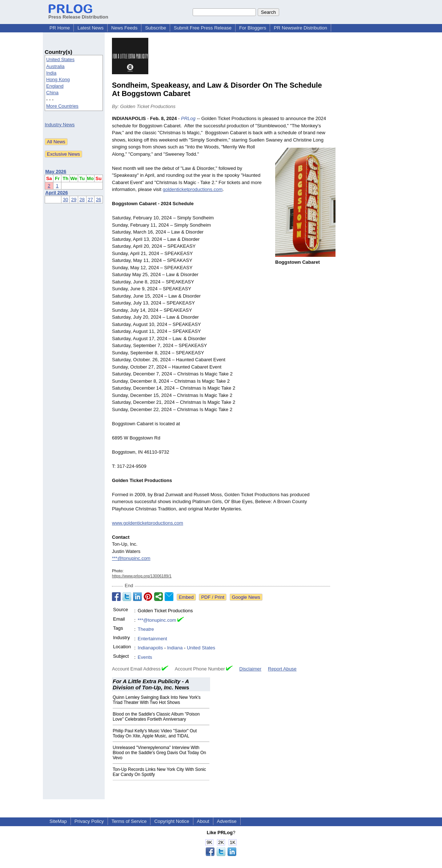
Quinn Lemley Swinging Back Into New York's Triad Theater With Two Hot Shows (157, 700)
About (203, 821)
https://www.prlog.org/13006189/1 (142, 576)
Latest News (91, 28)
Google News (246, 597)
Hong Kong (58, 79)
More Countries (62, 106)
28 (82, 200)
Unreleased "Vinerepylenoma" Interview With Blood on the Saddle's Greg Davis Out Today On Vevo (159, 753)
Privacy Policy (89, 821)
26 (99, 200)
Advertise (227, 821)
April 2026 (57, 193)
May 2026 (56, 172)
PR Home (60, 28)
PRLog (188, 118)
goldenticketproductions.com (192, 189)
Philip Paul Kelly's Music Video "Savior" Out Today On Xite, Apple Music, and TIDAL (155, 733)
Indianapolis (150, 648)
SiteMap (58, 821)
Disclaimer (250, 669)
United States (60, 59)
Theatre (146, 629)
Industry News (60, 125)
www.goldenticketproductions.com (148, 523)
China (52, 93)
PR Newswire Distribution (300, 28)
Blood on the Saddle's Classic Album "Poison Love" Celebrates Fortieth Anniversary (156, 717)
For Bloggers (253, 28)
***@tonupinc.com (131, 558)
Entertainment (152, 639)
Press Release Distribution (78, 14)
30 (65, 200)
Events (145, 657)
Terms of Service (129, 821)
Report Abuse (282, 669)
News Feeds (124, 28)
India (51, 73)
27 (90, 200)
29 (74, 200)
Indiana (175, 648)
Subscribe (156, 28)
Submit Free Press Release (203, 28)
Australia (55, 66)
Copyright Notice (172, 821)
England (55, 86)
